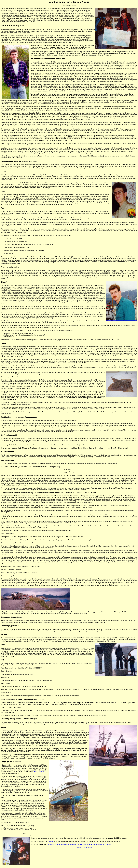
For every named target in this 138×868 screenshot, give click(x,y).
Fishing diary (109, 847)
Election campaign (70, 847)
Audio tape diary (58, 847)
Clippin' (4, 282)
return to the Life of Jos (84, 850)
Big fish (51, 844)
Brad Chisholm (39, 772)
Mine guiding (100, 847)
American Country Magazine (86, 847)
